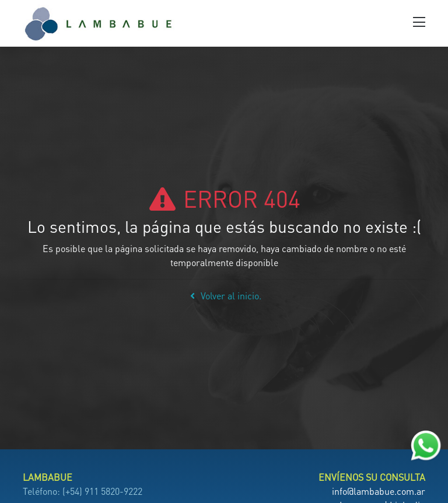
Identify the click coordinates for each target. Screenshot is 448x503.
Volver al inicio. (224, 296)
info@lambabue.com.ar (379, 491)
